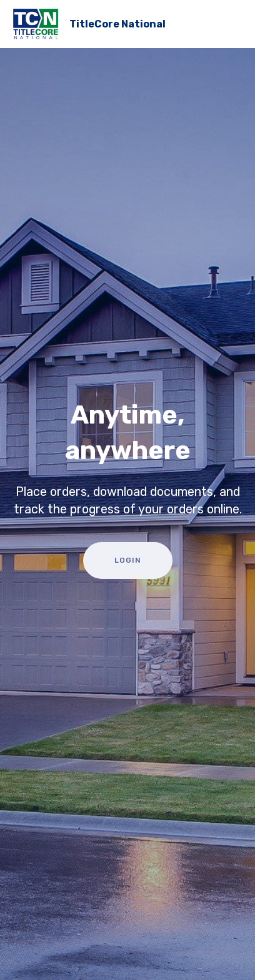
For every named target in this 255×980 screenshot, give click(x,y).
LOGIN (128, 560)
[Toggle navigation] (235, 21)
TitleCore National (117, 24)
